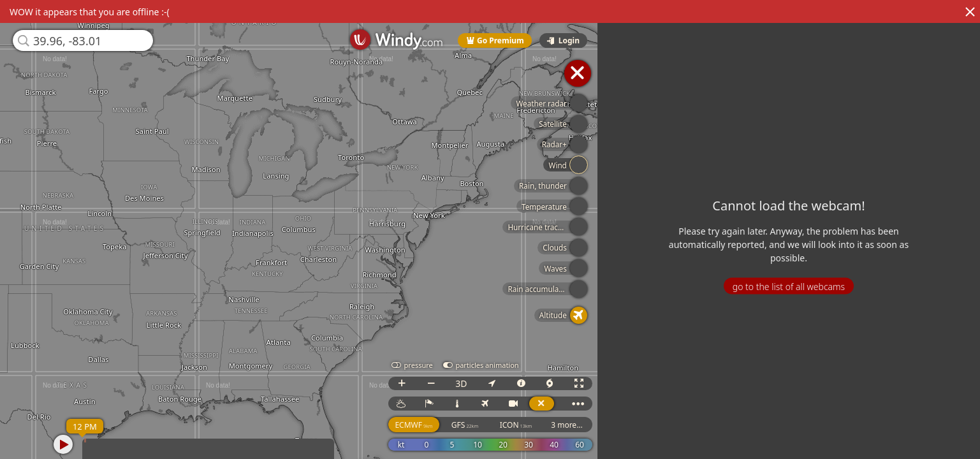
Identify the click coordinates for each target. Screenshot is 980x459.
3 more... (567, 425)
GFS (465, 425)
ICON (516, 425)
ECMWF (413, 425)
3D (461, 383)
